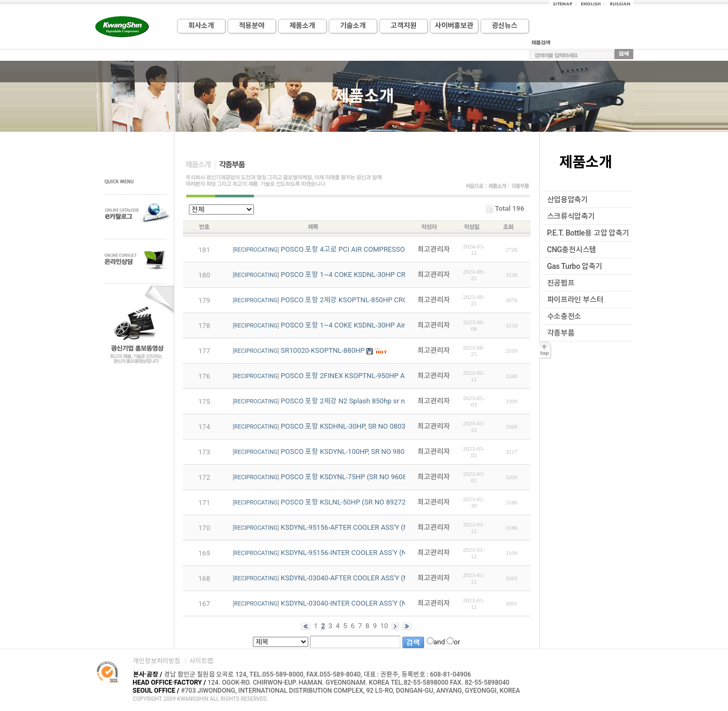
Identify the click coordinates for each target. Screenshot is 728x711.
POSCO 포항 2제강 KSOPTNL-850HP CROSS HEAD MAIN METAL (380, 300)
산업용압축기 (568, 200)
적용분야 (252, 26)
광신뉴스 (505, 26)
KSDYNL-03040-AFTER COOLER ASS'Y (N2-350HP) (359, 578)
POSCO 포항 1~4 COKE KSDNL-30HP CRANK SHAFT (362, 275)
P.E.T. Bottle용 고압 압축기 (588, 233)
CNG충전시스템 (572, 250)
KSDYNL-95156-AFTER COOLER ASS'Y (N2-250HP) (359, 527)
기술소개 (353, 26)
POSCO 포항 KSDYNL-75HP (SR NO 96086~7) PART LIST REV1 (377, 477)
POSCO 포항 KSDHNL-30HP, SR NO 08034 (345, 426)
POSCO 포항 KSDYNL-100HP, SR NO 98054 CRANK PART (368, 452)
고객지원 (404, 26)
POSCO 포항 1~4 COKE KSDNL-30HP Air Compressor (363, 325)
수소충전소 (564, 316)
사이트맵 (201, 661)
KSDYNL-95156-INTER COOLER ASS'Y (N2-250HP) (359, 553)
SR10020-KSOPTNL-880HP (323, 350)
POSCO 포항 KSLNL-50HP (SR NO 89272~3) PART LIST (366, 502)
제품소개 (302, 26)
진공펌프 (561, 283)
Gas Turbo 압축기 (575, 266)
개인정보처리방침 (157, 661)
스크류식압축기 (571, 216)
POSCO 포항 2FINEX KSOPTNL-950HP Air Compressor (365, 376)
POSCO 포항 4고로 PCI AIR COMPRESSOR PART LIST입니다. (373, 249)
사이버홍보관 (454, 26)
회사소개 (201, 26)
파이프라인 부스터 (575, 300)
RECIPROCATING (256, 250)
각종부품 (561, 333)
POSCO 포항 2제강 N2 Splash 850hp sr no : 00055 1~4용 (368, 401)
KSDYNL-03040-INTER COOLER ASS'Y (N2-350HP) (359, 603)
